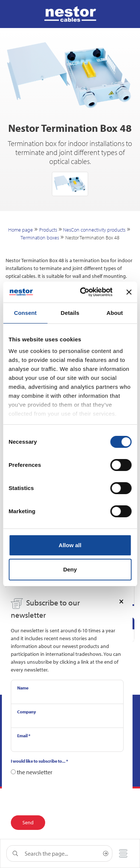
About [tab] (115, 313)
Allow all (70, 545)
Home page (21, 230)
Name (23, 688)
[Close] (121, 601)
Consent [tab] (25, 313)
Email (24, 736)
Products (48, 230)
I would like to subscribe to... (39, 761)
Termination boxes (40, 238)
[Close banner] (129, 292)
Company (27, 712)
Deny (70, 569)
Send (28, 822)
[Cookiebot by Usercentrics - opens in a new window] (83, 292)
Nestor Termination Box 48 (92, 238)
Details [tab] (70, 313)
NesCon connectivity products (94, 230)
